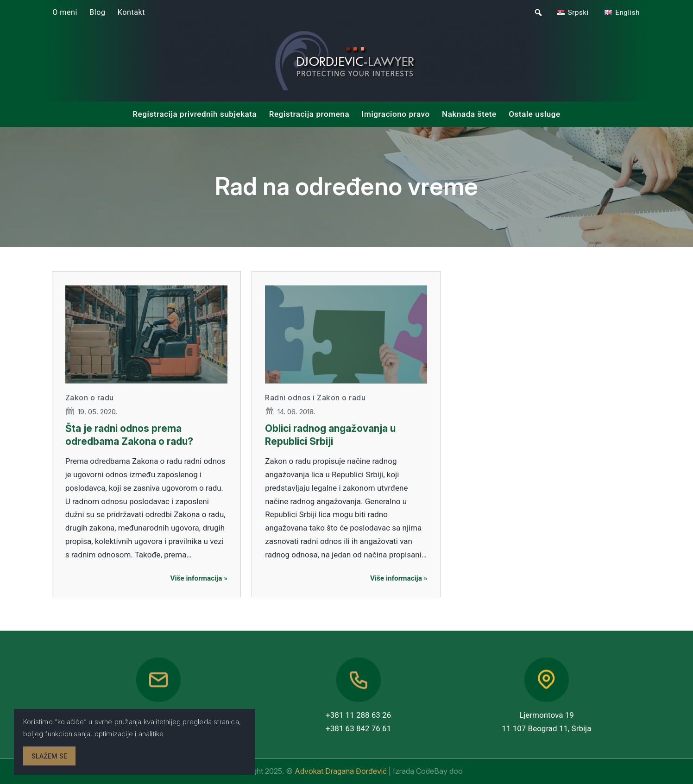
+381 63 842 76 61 (358, 728)
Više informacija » (199, 578)
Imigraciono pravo (396, 114)
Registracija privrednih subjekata (195, 114)
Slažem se (49, 756)
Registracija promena (309, 114)
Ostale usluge (535, 114)
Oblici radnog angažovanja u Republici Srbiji (330, 435)
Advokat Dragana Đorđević (342, 771)
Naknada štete (469, 114)
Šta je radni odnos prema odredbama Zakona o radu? (129, 435)
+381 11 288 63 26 (358, 715)
